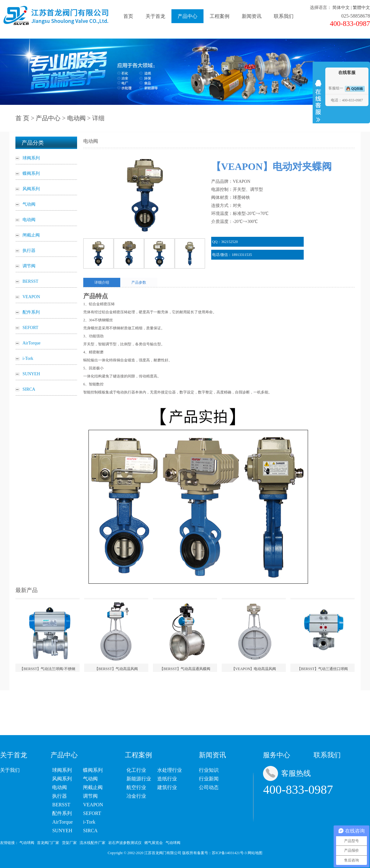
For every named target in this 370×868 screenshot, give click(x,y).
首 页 (22, 118)
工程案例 (220, 16)
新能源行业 (139, 779)
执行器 (60, 796)
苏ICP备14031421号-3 (229, 853)
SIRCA (90, 831)
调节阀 (90, 796)
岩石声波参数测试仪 (125, 843)
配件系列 (62, 813)
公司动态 (209, 787)
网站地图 (255, 853)
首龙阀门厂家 (48, 843)
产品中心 (187, 16)
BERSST (61, 805)
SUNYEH (62, 831)
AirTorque (62, 822)
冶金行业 (136, 796)
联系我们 (284, 16)
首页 (128, 16)
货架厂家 (69, 843)
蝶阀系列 (93, 770)
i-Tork (89, 822)
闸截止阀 (93, 787)
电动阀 (76, 118)
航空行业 (136, 787)
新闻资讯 (252, 16)
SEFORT (92, 813)
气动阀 (90, 779)
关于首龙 (155, 16)
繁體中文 (361, 8)
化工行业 (136, 770)
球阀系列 (62, 770)
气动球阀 (27, 843)
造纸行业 (167, 779)
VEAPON (93, 805)
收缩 (318, 101)
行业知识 (209, 770)
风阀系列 (62, 779)
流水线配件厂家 (92, 843)
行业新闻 (209, 779)
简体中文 (341, 8)
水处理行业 (170, 770)
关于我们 (10, 770)
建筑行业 (167, 787)
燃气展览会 (154, 843)
